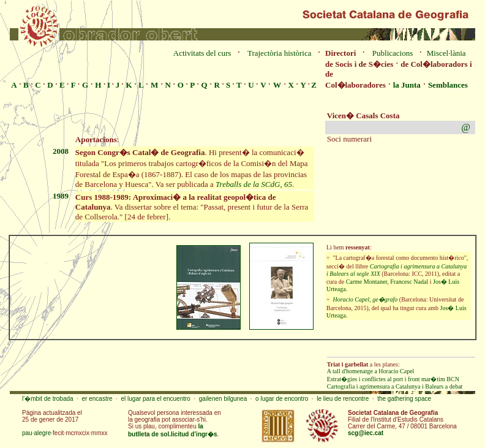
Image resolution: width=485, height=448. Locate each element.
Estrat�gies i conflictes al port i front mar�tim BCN (393, 379)
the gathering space (404, 399)
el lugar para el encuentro (155, 399)
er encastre (97, 399)
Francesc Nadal (409, 282)
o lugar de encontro (282, 399)
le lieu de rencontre (343, 399)
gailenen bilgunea (223, 399)
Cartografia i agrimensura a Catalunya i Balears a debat (395, 386)
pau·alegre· (37, 433)
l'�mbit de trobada (48, 399)
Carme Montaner (367, 282)
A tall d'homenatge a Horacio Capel (371, 371)
